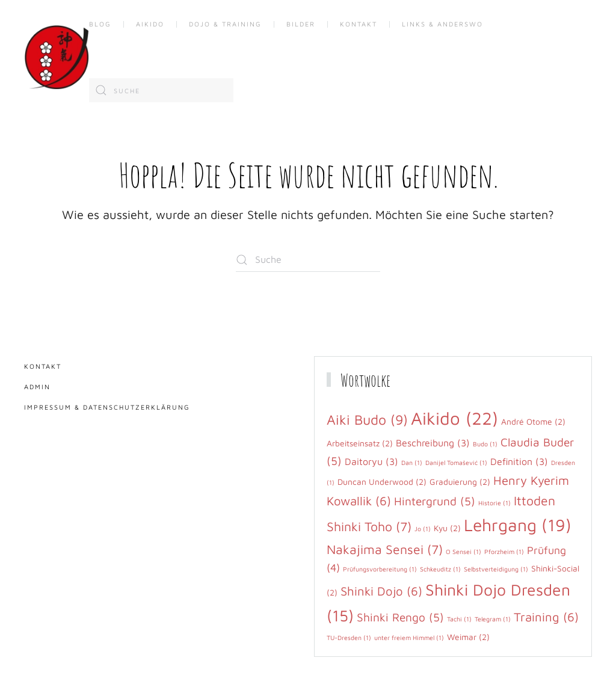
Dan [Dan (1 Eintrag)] (412, 463)
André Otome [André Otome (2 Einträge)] (533, 422)
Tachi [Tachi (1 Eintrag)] (459, 619)
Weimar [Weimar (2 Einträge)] (468, 637)
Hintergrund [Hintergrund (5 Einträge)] (435, 501)
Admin (37, 386)
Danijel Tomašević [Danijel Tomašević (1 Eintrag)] (456, 463)
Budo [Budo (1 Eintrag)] (485, 444)
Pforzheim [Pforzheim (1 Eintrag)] (504, 552)
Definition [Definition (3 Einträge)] (519, 461)
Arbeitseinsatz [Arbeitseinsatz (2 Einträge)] (360, 443)
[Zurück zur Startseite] (57, 57)
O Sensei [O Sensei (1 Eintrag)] (464, 552)
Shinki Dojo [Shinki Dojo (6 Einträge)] (381, 591)
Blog (100, 24)
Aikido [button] (150, 24)
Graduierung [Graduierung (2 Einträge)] (460, 482)
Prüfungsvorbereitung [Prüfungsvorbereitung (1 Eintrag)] (380, 569)
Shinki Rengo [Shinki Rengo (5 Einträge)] (400, 617)
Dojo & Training (225, 24)
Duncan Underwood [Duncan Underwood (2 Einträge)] (382, 482)
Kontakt (359, 24)
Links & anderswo (442, 24)
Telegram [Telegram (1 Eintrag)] (493, 619)
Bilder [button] (301, 24)
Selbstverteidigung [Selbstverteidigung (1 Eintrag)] (496, 569)
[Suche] (161, 90)
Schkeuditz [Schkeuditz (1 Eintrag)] (440, 569)
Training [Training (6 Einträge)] (546, 617)
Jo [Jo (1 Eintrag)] (423, 529)
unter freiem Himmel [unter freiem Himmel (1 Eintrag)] (409, 638)
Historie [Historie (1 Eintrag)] (494, 503)
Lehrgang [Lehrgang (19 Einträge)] (518, 525)
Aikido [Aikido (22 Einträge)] (454, 418)
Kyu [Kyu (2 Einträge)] (447, 528)
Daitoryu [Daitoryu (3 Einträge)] (371, 461)
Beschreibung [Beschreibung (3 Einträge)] (433, 443)
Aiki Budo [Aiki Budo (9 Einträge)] (367, 420)
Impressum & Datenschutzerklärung (107, 407)
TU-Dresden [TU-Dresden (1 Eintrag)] (349, 638)
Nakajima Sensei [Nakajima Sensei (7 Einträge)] (385, 549)
